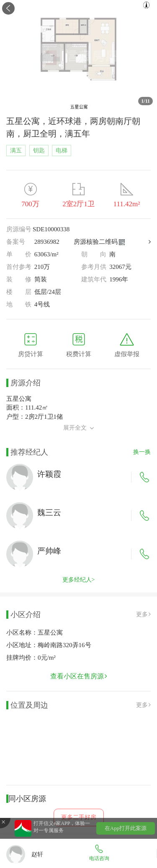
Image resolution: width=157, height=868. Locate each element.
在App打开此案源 (126, 828)
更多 (143, 614)
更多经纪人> (79, 580)
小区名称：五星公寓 (35, 633)
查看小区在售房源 (79, 676)
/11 (145, 101)
